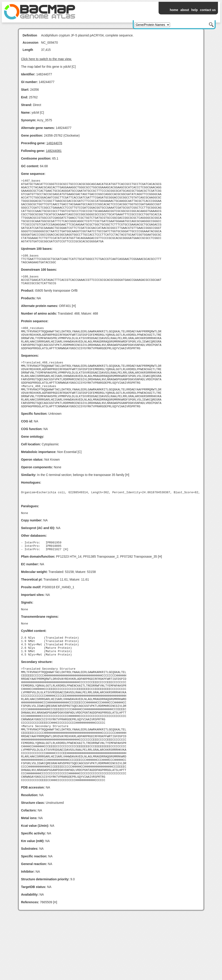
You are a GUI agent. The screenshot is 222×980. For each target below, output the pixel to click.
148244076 (54, 143)
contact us (208, 10)
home (174, 10)
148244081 (54, 151)
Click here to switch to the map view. (47, 59)
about (185, 10)
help (194, 10)
